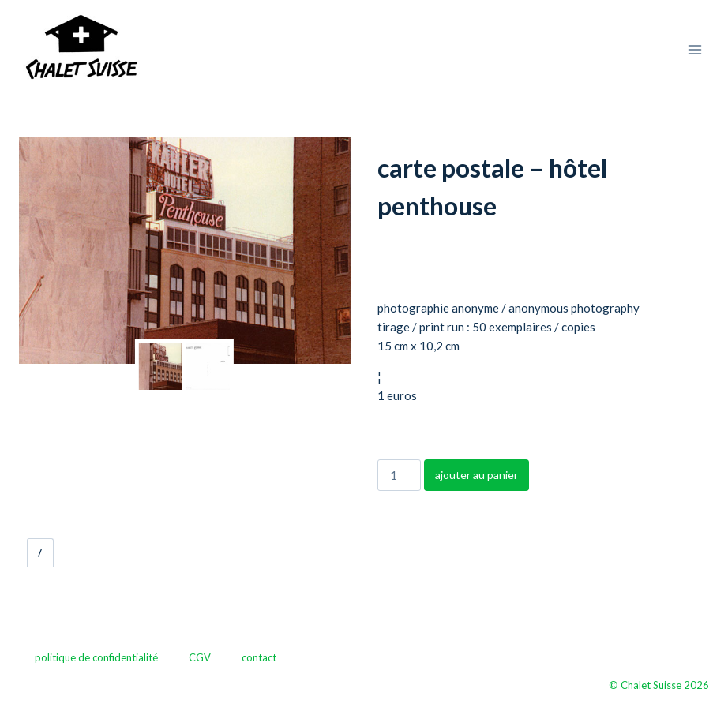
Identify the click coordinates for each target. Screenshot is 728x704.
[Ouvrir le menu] (694, 49)
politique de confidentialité (96, 657)
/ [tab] (40, 552)
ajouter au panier (477, 475)
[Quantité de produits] (399, 475)
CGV (200, 657)
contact (259, 657)
